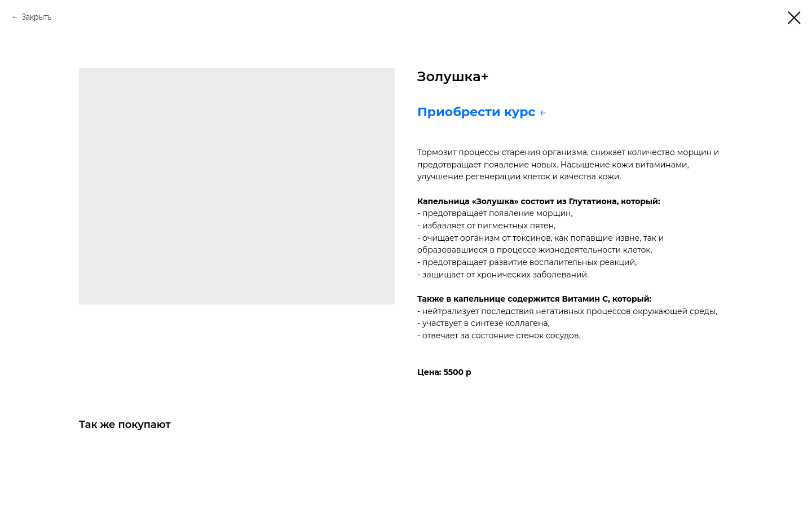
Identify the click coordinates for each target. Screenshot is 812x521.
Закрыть (36, 17)
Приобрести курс (478, 112)
